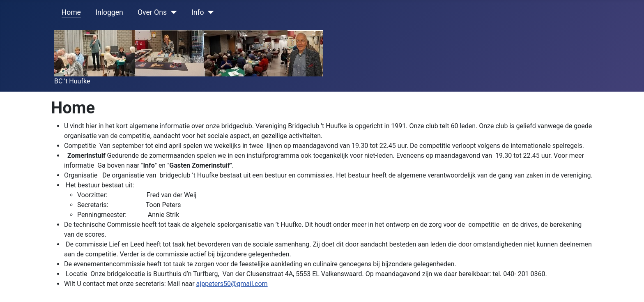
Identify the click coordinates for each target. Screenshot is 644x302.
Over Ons (152, 12)
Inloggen (109, 12)
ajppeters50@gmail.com (232, 284)
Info (198, 12)
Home (71, 12)
